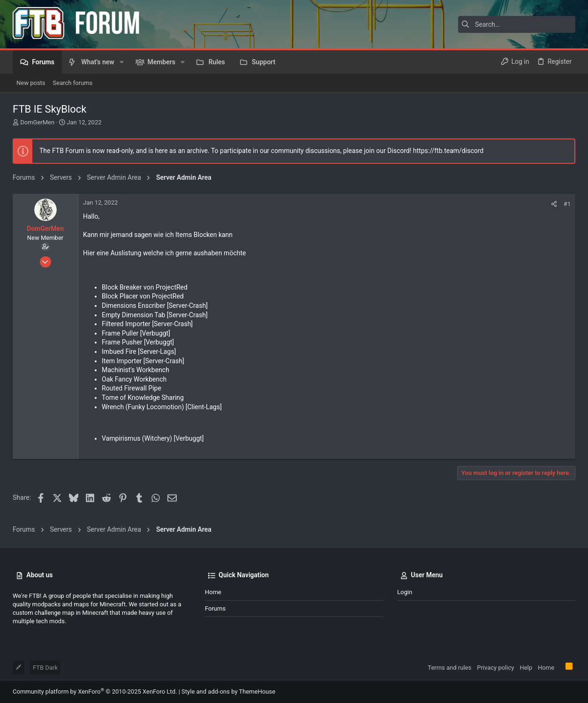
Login (405, 592)
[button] (122, 62)
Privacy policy (495, 668)
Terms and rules (449, 668)
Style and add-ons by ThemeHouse (228, 692)
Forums (215, 608)
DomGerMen (37, 122)
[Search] (517, 24)
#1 (567, 204)
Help (526, 668)
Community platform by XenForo (95, 692)
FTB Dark (45, 668)
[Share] (554, 204)
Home (213, 592)
